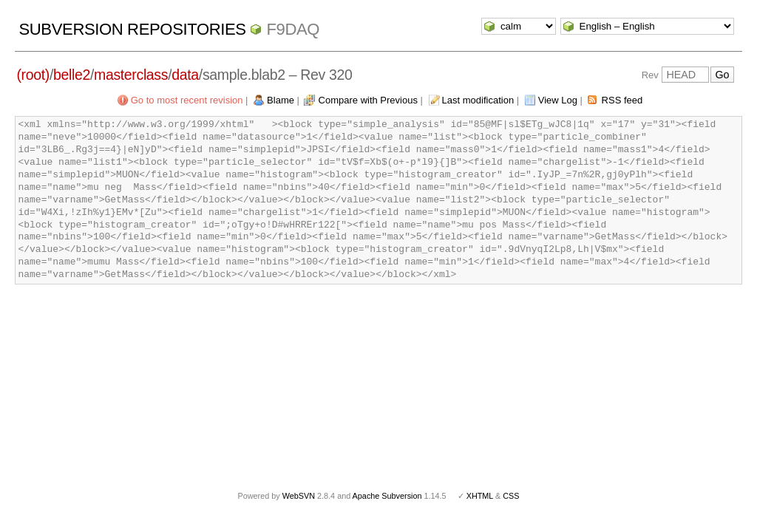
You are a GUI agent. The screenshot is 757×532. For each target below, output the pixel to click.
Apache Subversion (387, 496)
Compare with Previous (368, 100)
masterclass (131, 75)
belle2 (72, 75)
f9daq (293, 29)
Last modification (478, 100)
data (185, 75)
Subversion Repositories (132, 29)
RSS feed (622, 100)
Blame (281, 100)
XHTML (480, 496)
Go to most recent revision (187, 100)
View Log (558, 100)
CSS (511, 496)
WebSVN (299, 496)
